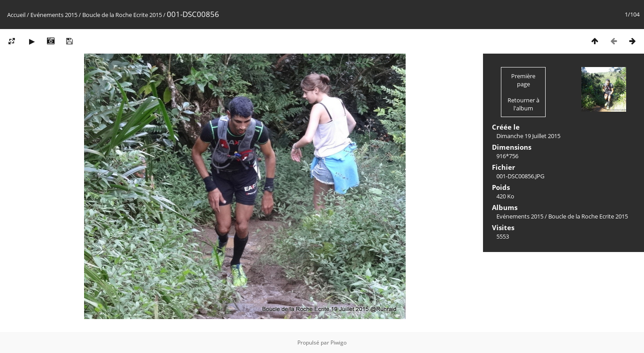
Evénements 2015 (54, 15)
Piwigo (339, 342)
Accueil (16, 15)
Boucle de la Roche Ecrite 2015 (122, 15)
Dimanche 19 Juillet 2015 (528, 136)
